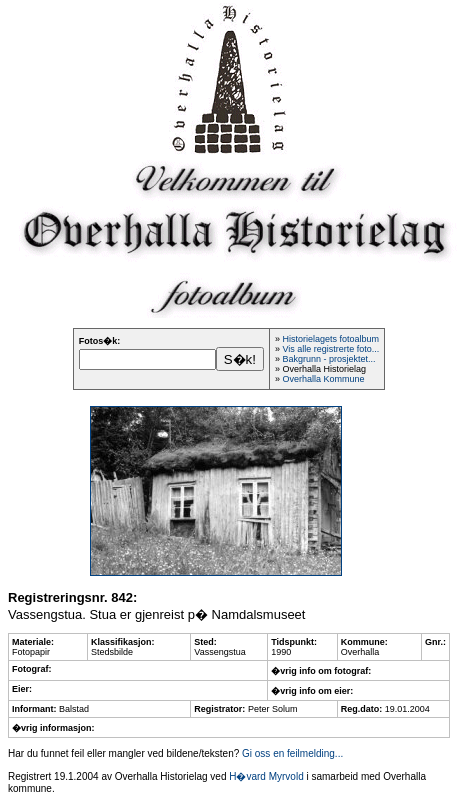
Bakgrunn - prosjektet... (328, 359)
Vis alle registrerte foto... (330, 349)
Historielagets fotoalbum (330, 339)
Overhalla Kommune (323, 379)
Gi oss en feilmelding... (292, 753)
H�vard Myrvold (266, 776)
